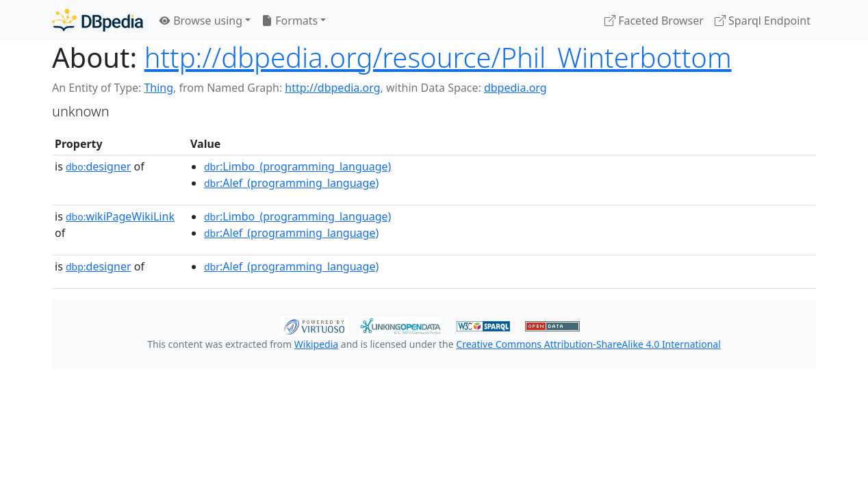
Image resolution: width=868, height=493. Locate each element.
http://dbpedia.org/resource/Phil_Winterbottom (438, 57)
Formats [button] (290, 21)
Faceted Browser (654, 21)
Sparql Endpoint (763, 21)
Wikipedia (316, 344)
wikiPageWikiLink (120, 216)
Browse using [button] (201, 21)
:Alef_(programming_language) (291, 183)
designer (98, 166)
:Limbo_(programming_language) (297, 166)
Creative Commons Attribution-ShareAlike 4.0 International (588, 344)
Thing (158, 88)
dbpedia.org (515, 88)
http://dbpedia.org (332, 88)
